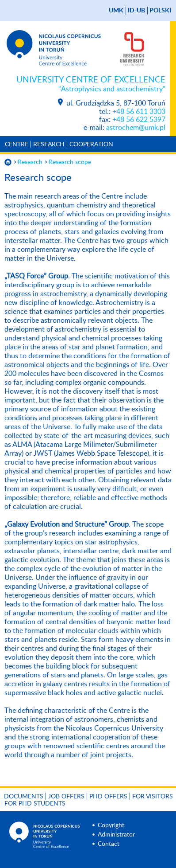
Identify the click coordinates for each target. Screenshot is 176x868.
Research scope (70, 162)
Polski (160, 11)
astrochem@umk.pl (136, 128)
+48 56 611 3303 (139, 112)
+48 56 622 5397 (139, 120)
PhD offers (108, 797)
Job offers (66, 797)
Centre (17, 145)
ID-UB (136, 11)
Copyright (111, 825)
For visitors (153, 797)
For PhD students (35, 804)
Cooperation (91, 145)
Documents (24, 797)
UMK (116, 11)
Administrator (116, 835)
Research (49, 145)
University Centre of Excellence (91, 85)
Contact (109, 844)
